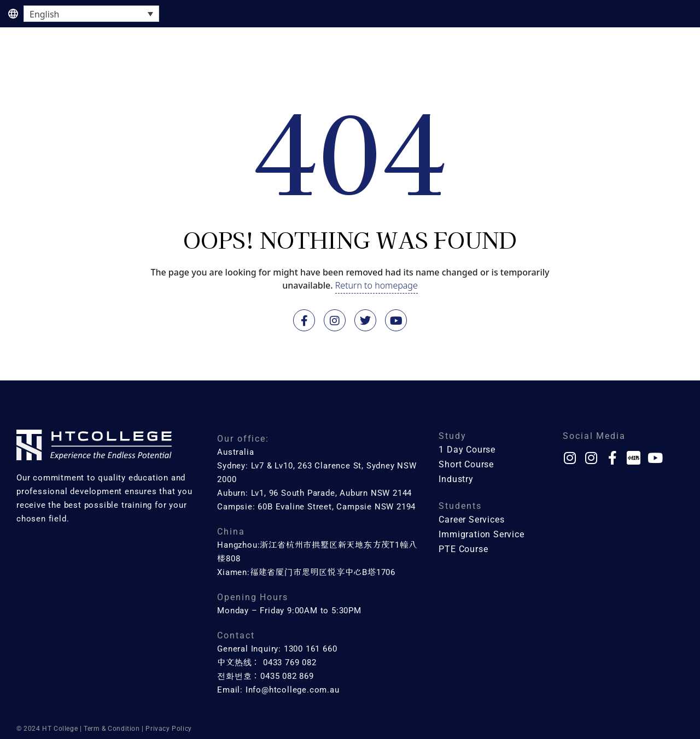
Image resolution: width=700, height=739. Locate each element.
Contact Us (661, 59)
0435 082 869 (287, 676)
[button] (86, 60)
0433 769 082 (290, 662)
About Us (597, 59)
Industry (483, 59)
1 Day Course (86, 59)
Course (153, 59)
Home (22, 59)
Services (539, 59)
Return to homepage (377, 285)
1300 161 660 (311, 649)
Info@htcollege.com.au (293, 690)
